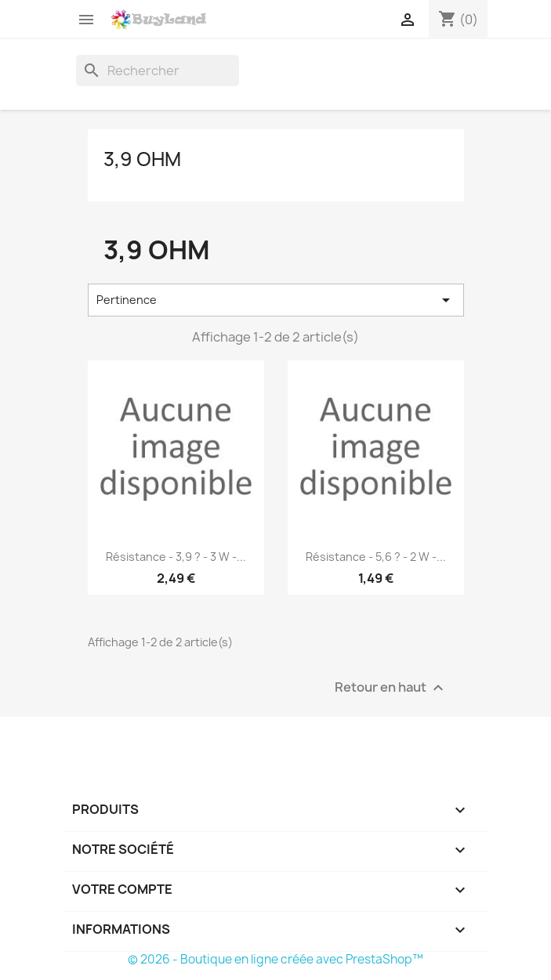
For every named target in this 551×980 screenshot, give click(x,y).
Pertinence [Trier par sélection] (276, 300)
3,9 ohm (142, 159)
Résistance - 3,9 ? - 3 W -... (176, 557)
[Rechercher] (158, 71)
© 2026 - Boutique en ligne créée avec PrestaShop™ (275, 959)
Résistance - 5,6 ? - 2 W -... (376, 557)
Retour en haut (391, 687)
